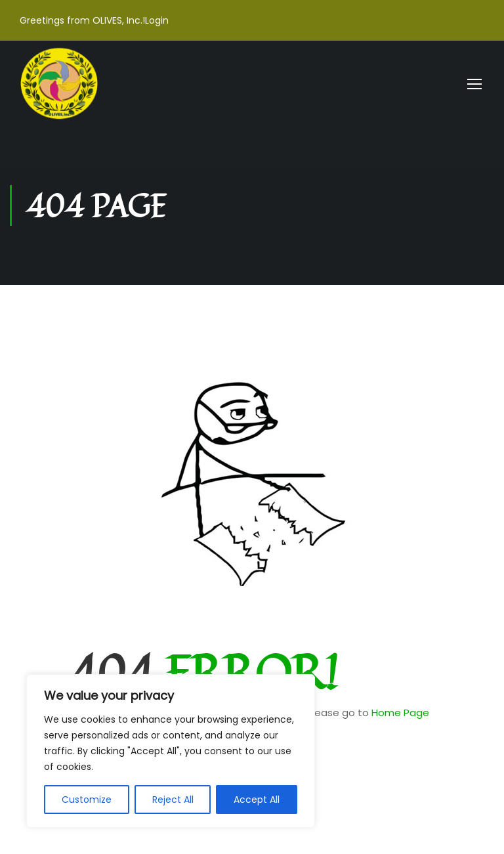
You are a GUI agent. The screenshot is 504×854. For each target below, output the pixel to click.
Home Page (400, 713)
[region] (171, 751)
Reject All (173, 800)
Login (157, 20)
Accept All (257, 800)
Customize (87, 800)
